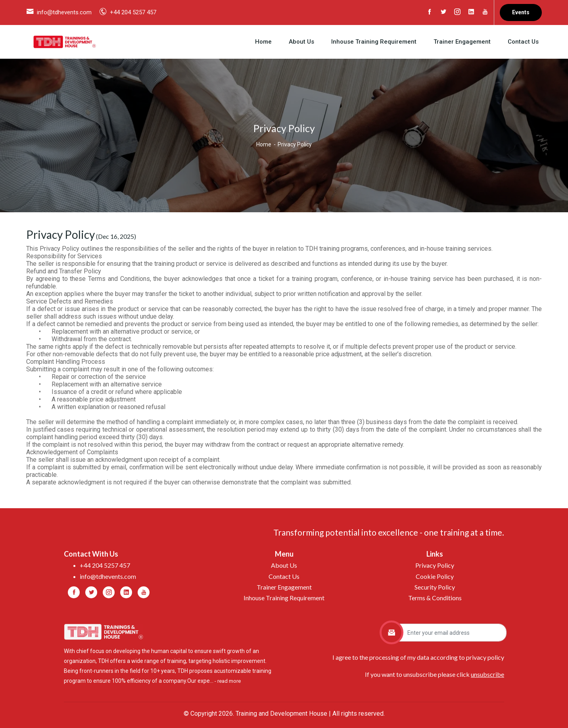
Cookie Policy (435, 576)
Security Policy (435, 587)
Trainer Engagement (462, 42)
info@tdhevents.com (64, 12)
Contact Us (523, 42)
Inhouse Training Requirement (374, 42)
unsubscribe (487, 674)
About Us (301, 42)
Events (521, 12)
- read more (228, 681)
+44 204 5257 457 (133, 12)
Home (263, 42)
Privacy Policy (435, 565)
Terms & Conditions (435, 598)
